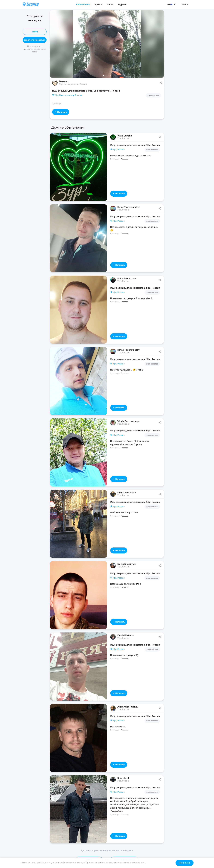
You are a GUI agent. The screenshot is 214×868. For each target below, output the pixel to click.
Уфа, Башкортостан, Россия (67, 95)
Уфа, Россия (117, 150)
